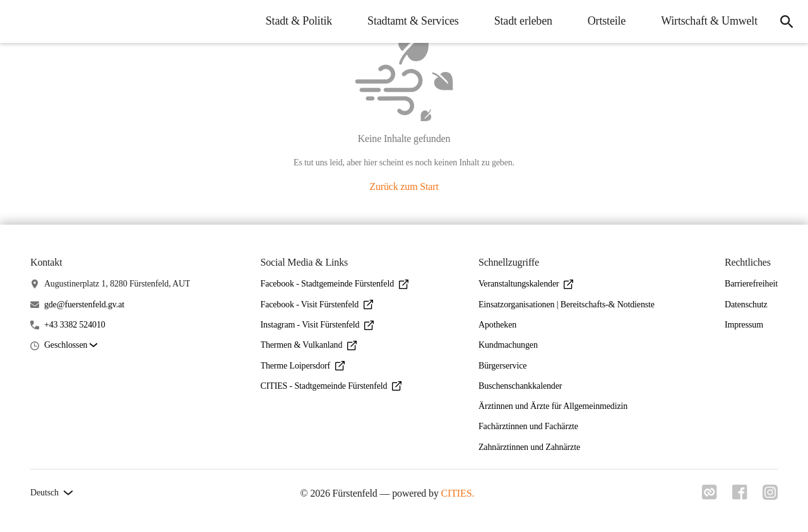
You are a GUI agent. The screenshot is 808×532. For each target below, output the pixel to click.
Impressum (744, 325)
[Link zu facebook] (740, 496)
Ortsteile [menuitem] (607, 21)
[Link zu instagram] (770, 496)
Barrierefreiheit (751, 284)
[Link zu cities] (710, 496)
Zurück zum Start (404, 186)
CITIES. (458, 493)
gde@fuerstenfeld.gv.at (84, 304)
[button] (71, 346)
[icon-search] (787, 21)
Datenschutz (746, 304)
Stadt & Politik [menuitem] (299, 21)
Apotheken (497, 325)
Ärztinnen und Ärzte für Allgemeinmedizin (553, 406)
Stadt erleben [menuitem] (523, 21)
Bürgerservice (502, 366)
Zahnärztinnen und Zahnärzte (529, 447)
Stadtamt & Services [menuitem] (413, 21)
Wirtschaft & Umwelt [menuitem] (709, 21)
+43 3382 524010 (75, 325)
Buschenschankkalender (520, 386)
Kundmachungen (508, 345)
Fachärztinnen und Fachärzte (528, 426)
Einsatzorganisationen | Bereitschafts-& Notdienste (567, 304)
